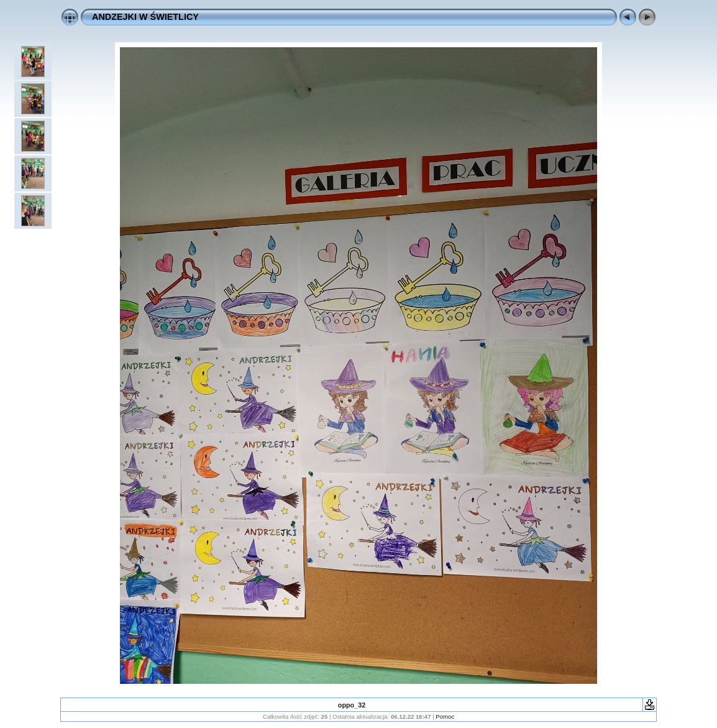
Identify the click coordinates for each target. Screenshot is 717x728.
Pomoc (445, 716)
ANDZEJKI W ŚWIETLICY (145, 17)
